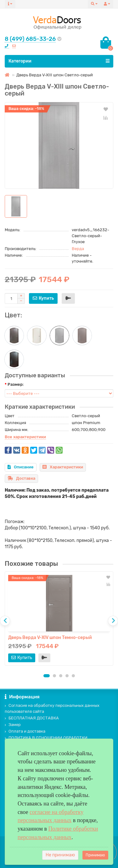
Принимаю (95, 855)
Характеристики (63, 467)
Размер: (16, 384)
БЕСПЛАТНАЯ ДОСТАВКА (32, 718)
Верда (78, 249)
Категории (59, 61)
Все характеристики (25, 437)
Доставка (21, 478)
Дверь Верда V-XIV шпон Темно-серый (50, 638)
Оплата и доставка (25, 731)
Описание (21, 467)
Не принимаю (60, 855)
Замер (13, 725)
